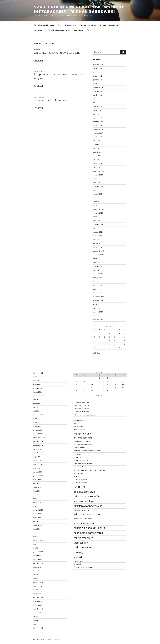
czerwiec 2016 (98, 312)
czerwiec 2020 (98, 144)
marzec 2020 (97, 156)
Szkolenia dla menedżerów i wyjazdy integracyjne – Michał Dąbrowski (79, 9)
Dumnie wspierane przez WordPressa (46, 639)
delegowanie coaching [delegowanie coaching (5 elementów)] (81, 405)
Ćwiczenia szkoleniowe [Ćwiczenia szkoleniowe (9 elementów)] (83, 568)
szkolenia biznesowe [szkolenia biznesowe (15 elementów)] (84, 492)
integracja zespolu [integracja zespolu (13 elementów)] (83, 438)
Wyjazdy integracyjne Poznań (59, 30)
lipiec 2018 (97, 221)
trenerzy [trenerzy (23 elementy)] (79, 552)
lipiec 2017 (96, 262)
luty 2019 (96, 198)
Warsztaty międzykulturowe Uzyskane (57, 53)
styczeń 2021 (97, 118)
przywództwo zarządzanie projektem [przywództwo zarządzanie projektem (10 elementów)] (90, 470)
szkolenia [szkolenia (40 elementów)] (80, 487)
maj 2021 (96, 103)
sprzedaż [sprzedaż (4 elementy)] (76, 476)
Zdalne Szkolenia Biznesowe (44, 25)
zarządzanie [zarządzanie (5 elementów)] (78, 564)
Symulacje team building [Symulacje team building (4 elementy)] (81, 482)
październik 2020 (99, 129)
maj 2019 (96, 190)
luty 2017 (96, 281)
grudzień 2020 (98, 122)
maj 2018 (96, 228)
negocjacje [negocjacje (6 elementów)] (77, 454)
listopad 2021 (97, 84)
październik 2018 (99, 209)
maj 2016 (96, 316)
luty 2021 (96, 114)
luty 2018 (96, 240)
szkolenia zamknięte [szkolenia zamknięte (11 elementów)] (83, 519)
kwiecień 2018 (98, 232)
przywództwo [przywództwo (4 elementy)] (78, 457)
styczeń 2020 (98, 164)
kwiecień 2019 (98, 194)
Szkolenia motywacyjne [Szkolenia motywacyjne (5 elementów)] (82, 510)
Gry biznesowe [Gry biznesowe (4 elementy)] (78, 426)
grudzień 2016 (98, 289)
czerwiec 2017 (98, 266)
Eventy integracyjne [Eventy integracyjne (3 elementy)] (79, 421)
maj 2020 (96, 148)
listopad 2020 (98, 125)
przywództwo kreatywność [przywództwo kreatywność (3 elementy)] (80, 467)
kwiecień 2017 (98, 274)
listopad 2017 (97, 247)
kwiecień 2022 (98, 65)
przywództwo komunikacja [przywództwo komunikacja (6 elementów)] (83, 464)
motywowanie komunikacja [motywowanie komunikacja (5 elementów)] (83, 445)
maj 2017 (96, 270)
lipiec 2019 (97, 183)
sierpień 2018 (97, 217)
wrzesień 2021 (98, 91)
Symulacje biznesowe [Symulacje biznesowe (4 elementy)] (80, 479)
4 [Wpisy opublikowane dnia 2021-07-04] (124, 334)
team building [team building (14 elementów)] (81, 543)
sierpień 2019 (97, 179)
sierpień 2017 (97, 259)
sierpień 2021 (97, 95)
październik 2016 (99, 297)
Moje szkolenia (39, 30)
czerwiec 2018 (98, 224)
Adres (89, 30)
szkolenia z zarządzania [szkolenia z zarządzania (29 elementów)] (88, 533)
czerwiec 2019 (98, 186)
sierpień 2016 (97, 304)
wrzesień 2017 (98, 255)
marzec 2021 (97, 110)
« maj (95, 353)
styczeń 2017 (97, 285)
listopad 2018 (97, 205)
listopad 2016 (97, 293)
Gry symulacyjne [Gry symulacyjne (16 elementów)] (83, 433)
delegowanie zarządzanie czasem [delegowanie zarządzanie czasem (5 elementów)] (85, 415)
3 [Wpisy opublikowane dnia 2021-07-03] (120, 334)
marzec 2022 (97, 68)
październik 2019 (99, 171)
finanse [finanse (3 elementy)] (76, 423)
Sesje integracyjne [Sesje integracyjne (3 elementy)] (78, 474)
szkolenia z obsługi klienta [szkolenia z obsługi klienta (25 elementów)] (89, 528)
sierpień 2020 (98, 137)
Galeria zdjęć (78, 30)
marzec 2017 (97, 278)
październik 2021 (99, 87)
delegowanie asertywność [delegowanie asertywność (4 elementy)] (82, 402)
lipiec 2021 (96, 99)
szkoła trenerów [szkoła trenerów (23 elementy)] (83, 538)
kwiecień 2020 (98, 152)
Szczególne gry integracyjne (51, 100)
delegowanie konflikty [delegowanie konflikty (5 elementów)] (81, 409)
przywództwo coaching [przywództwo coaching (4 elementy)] (81, 460)
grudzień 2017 (98, 243)
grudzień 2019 (98, 167)
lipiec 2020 (97, 141)
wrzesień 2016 (98, 301)
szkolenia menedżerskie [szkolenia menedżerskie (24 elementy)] (88, 506)
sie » (99, 353)
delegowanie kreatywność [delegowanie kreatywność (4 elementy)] (82, 412)
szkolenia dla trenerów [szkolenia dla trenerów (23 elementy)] (87, 497)
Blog (60, 25)
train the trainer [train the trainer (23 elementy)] (83, 547)
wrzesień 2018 (98, 213)
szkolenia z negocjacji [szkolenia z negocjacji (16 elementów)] (85, 523)
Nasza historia (71, 25)
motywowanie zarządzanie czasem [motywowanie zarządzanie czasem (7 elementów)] (87, 451)
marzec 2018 (97, 236)
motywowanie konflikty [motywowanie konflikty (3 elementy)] (79, 448)
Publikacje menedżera (88, 25)
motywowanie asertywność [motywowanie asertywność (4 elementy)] (82, 441)
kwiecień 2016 (98, 320)
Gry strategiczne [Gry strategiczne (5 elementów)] (79, 429)
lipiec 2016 (97, 308)
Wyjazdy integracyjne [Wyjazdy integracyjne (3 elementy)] (79, 561)
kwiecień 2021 (98, 106)
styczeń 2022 (98, 76)
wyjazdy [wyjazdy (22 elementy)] (78, 557)
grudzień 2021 (98, 80)
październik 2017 (99, 251)
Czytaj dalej (38, 61)
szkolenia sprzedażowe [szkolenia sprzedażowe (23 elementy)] (87, 514)
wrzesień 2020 (98, 133)
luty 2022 (96, 72)
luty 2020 (96, 160)
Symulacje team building (109, 25)
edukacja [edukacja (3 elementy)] (76, 418)
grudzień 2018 (98, 202)
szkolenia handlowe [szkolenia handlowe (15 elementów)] (84, 501)
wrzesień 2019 (98, 175)
